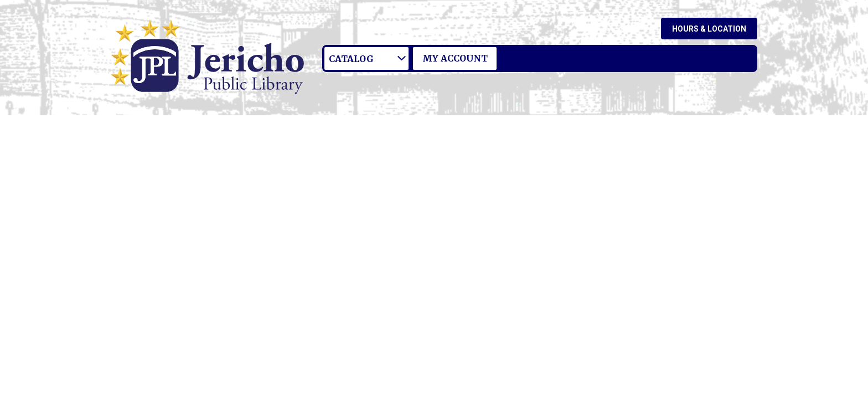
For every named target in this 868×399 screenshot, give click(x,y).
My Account (455, 58)
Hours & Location (709, 29)
